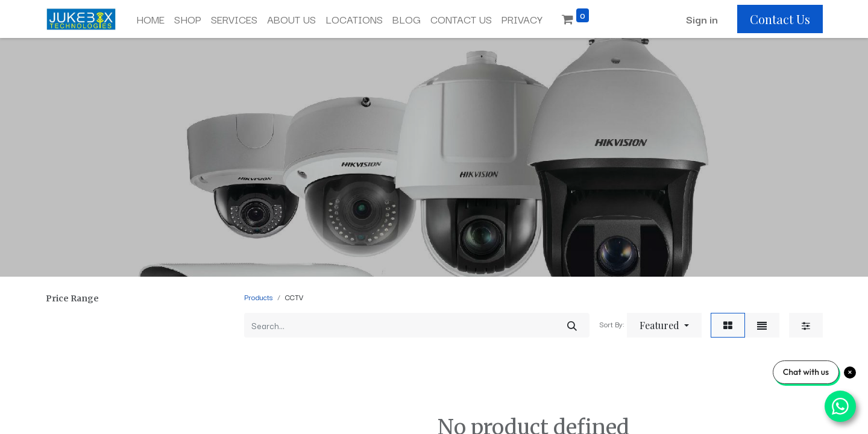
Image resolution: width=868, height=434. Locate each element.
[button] (664, 325)
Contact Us (780, 19)
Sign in (702, 19)
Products (258, 297)
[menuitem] (150, 19)
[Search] (572, 325)
